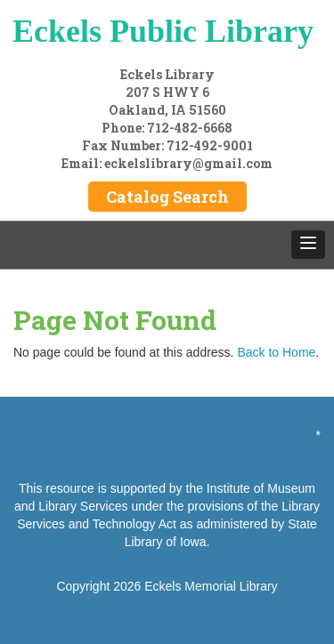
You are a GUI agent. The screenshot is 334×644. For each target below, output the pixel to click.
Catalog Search (167, 197)
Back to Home (276, 352)
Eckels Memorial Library (211, 586)
